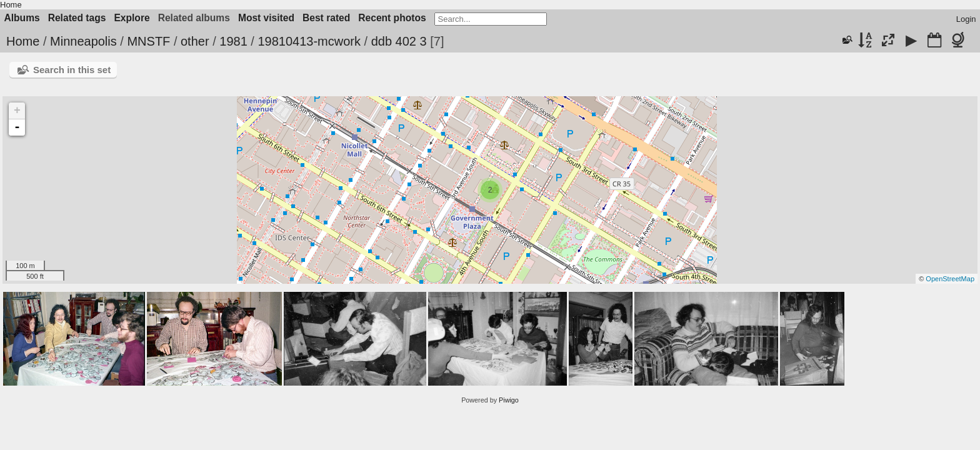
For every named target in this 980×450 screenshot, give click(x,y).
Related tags (77, 18)
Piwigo (509, 400)
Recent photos (392, 18)
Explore (132, 18)
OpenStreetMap (950, 279)
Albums (22, 18)
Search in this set (72, 70)
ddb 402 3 (399, 41)
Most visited (266, 18)
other (195, 41)
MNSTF (148, 41)
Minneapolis (83, 41)
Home (11, 5)
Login (966, 19)
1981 (233, 41)
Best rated (326, 18)
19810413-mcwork (309, 41)
